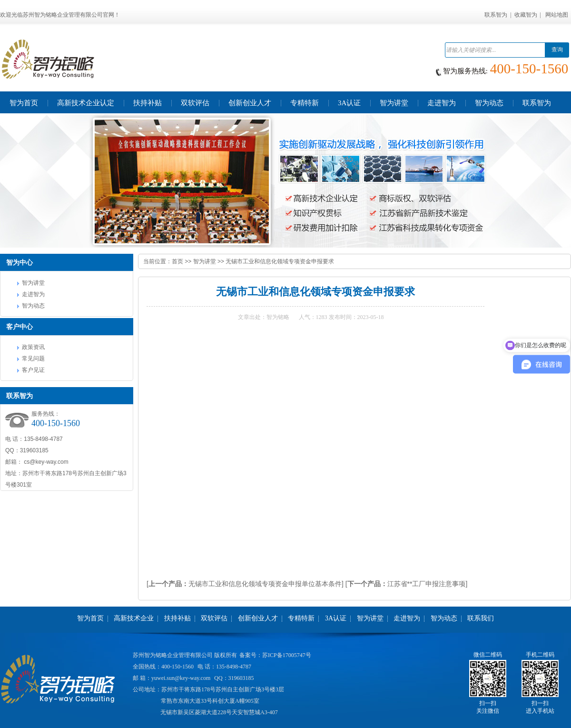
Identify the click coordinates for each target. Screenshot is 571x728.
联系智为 (496, 15)
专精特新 (301, 618)
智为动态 (33, 306)
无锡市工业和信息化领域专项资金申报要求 (280, 261)
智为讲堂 (33, 283)
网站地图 (557, 15)
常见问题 (33, 359)
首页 (177, 261)
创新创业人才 (258, 618)
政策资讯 (33, 347)
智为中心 (20, 262)
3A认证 (336, 618)
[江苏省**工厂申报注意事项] (407, 584)
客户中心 (20, 327)
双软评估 (214, 618)
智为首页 (90, 618)
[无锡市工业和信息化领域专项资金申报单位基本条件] (245, 584)
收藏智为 (526, 15)
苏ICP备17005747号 (287, 655)
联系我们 (481, 618)
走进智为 (33, 294)
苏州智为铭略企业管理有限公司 (173, 655)
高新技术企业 (134, 618)
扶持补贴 (177, 618)
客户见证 (33, 370)
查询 (557, 50)
